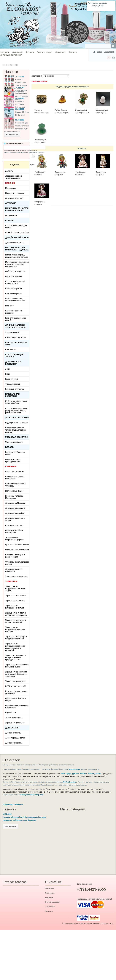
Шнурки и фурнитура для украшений (16, 692)
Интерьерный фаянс (14, 491)
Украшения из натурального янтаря (15, 607)
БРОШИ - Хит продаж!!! (16, 686)
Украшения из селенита (16, 596)
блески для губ (94, 774)
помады (83, 774)
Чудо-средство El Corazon (17, 423)
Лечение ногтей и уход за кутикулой (15, 326)
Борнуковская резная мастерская (15, 478)
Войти (99, 52)
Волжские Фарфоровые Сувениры (16, 485)
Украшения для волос (15, 723)
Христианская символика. (17, 576)
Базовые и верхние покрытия (14, 312)
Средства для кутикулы (16, 337)
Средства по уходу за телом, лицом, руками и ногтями (16, 430)
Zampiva (9, 171)
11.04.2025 (20, 109)
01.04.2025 (20, 120)
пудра (69, 774)
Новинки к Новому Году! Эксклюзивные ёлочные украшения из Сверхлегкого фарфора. (16, 85)
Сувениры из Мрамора (15, 503)
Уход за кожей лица (14, 442)
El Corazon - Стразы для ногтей (16, 226)
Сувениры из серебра (15, 513)
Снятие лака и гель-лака (16, 343)
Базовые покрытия (13, 289)
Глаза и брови (11, 379)
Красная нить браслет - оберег (16, 699)
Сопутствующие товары (14, 356)
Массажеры (10, 188)
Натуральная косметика (12, 395)
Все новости (12, 134)
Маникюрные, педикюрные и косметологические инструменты (17, 264)
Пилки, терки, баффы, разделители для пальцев (17, 256)
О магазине (61, 52)
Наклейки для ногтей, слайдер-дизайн (17, 209)
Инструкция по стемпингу (11, 55)
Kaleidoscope (75, 769)
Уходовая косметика (17, 437)
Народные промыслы (15, 193)
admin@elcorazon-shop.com (31, 795)
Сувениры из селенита (15, 508)
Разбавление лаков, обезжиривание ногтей (15, 300)
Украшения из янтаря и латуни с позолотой (15, 621)
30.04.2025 (20, 98)
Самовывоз (17, 52)
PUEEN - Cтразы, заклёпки (17, 233)
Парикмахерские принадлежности (13, 460)
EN (113, 58)
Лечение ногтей (12, 332)
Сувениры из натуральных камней (17, 563)
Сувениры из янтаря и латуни (15, 519)
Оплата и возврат (45, 52)
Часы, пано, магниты (14, 472)
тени (63, 774)
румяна (76, 774)
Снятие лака (11, 350)
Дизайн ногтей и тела (17, 238)
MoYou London (69, 782)
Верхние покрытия (13, 294)
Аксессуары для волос (15, 738)
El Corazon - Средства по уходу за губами (16, 402)
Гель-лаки (10, 306)
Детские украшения (14, 743)
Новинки (82, 149)
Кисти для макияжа (14, 276)
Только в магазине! (14, 718)
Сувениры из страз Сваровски (14, 570)
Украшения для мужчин (16, 681)
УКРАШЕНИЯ (11, 581)
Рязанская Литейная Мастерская (14, 497)
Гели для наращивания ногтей (15, 319)
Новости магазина (13, 144)
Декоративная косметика (13, 363)
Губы (7, 374)
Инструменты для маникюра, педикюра (17, 249)
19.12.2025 (20, 77)
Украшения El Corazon (15, 601)
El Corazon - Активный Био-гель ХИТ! (15, 282)
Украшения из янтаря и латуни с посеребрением (16, 614)
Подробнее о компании (13, 804)
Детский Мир (12, 728)
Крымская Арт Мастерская (17, 545)
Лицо (8, 369)
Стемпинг (11, 203)
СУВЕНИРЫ (11, 466)
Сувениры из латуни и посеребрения (15, 556)
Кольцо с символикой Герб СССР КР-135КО (41, 112)
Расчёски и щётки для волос (15, 453)
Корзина (95, 3)
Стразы (9, 220)
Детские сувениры (13, 733)
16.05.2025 (20, 87)
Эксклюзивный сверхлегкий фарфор (15, 539)
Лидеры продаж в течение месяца (72, 87)
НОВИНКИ (10, 183)
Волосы (10, 447)
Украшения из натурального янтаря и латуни (15, 588)
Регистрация (109, 52)
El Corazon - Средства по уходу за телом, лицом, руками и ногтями (16, 411)
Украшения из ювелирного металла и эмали (17, 666)
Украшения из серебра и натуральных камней (16, 638)
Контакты (73, 52)
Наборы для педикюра (15, 271)
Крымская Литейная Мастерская (14, 531)
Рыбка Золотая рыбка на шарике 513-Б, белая (62, 112)
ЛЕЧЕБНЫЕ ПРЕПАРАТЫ (17, 418)
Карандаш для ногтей (15, 389)
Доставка (30, 52)
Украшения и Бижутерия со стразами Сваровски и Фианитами (16, 674)
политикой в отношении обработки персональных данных (24, 152)
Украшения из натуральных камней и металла (15, 629)
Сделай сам (11, 713)
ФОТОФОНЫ (11, 215)
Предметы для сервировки (17, 550)
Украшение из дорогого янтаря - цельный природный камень (16, 657)
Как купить (5, 52)
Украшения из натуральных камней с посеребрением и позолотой (15, 647)
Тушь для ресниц (13, 384)
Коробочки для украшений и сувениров (17, 707)
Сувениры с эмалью (14, 198)
